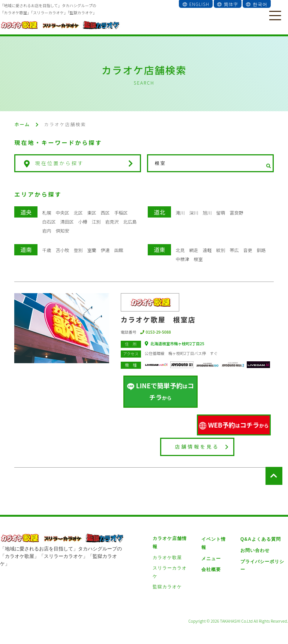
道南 (26, 250)
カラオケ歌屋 (167, 544)
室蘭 (91, 250)
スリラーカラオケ (172, 555)
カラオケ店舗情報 (172, 534)
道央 (26, 212)
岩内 (46, 230)
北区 (78, 212)
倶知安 (62, 230)
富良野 (236, 212)
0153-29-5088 (156, 332)
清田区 (67, 221)
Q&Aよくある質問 (259, 534)
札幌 (46, 212)
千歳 (46, 250)
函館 (118, 250)
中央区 (62, 212)
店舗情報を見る (202, 442)
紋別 (220, 250)
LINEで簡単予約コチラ (160, 389)
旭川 (207, 212)
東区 (91, 212)
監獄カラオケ (167, 566)
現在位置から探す (77, 163)
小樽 (82, 221)
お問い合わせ (253, 544)
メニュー (210, 544)
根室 (198, 259)
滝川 (180, 212)
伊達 (105, 250)
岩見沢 (112, 221)
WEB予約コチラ (234, 420)
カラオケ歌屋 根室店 (158, 319)
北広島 (130, 221)
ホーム (22, 124)
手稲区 (121, 212)
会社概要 (210, 555)
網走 (193, 250)
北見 (180, 250)
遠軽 (207, 250)
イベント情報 (215, 534)
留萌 (220, 212)
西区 (105, 212)
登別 (78, 250)
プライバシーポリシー (263, 555)
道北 (159, 212)
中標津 (182, 259)
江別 (96, 221)
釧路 (261, 250)
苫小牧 (62, 250)
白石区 (49, 221)
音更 (247, 250)
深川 (193, 212)
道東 (159, 250)
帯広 (234, 250)
